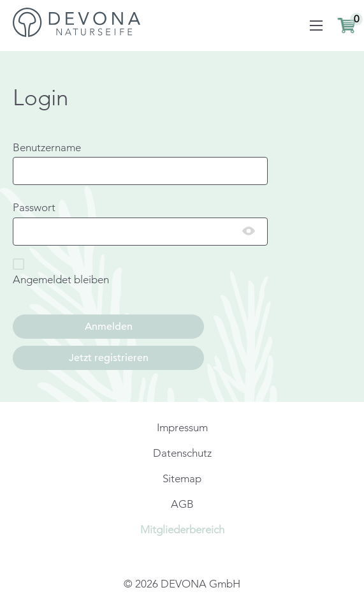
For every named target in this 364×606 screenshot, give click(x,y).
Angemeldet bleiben (61, 279)
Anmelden (109, 327)
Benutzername (47, 147)
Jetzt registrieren (109, 358)
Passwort (34, 207)
